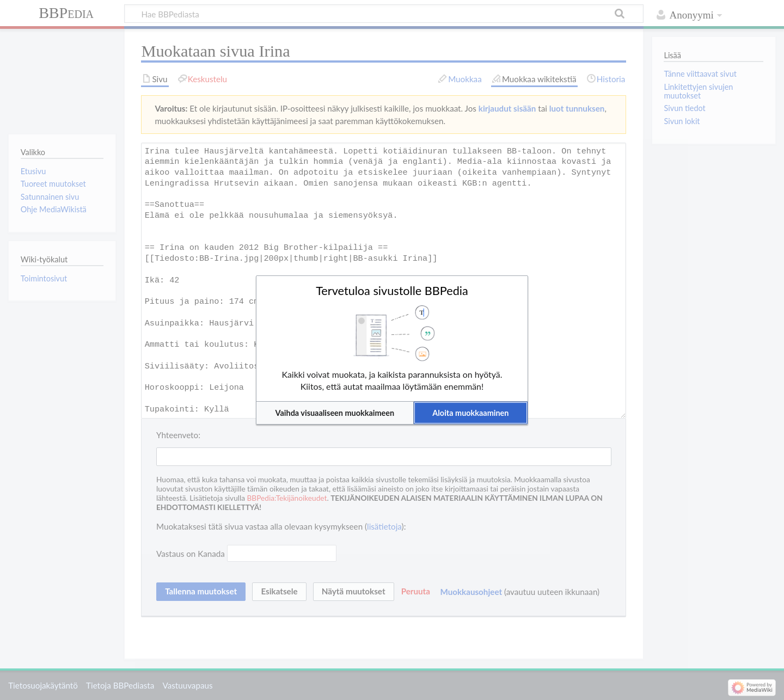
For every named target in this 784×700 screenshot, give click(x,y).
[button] (335, 413)
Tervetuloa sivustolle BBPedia (392, 291)
